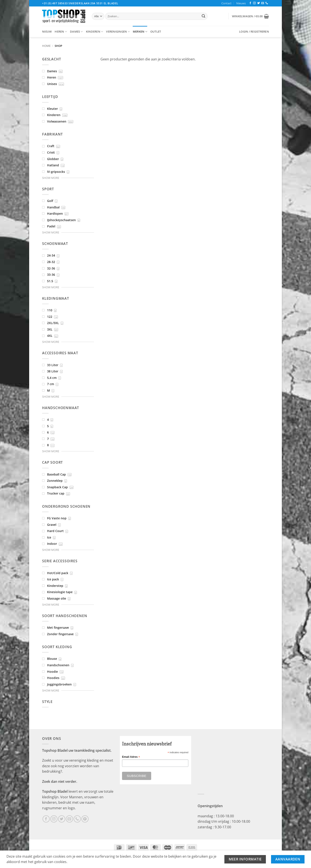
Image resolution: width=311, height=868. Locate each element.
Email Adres (131, 757)
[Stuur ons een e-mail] (263, 3)
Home (46, 46)
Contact (226, 3)
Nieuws (241, 3)
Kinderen (95, 32)
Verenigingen (118, 32)
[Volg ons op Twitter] (259, 3)
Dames (76, 32)
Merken (140, 32)
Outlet (156, 32)
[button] (250, 16)
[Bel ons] (267, 3)
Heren (61, 32)
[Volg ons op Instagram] (254, 3)
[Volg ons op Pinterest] (85, 819)
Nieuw (47, 32)
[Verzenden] (203, 16)
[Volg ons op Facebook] (250, 3)
